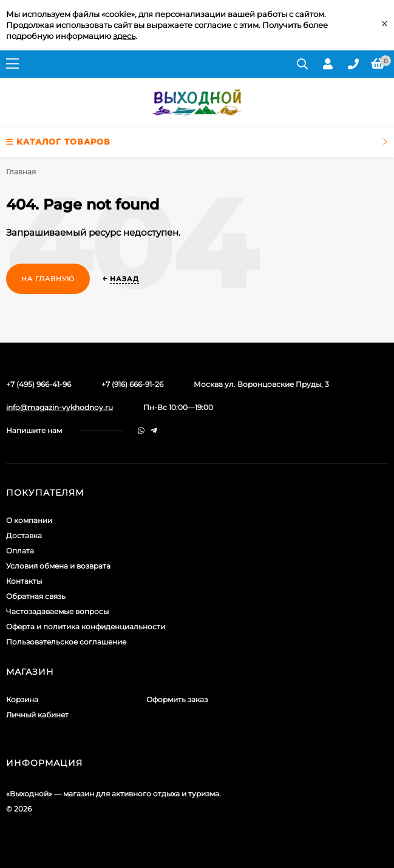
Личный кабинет (37, 715)
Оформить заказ (177, 699)
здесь (124, 36)
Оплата (20, 551)
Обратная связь (36, 596)
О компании (29, 520)
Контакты (24, 581)
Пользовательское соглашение (66, 642)
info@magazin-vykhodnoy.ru (59, 407)
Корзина (22, 699)
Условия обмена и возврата (58, 566)
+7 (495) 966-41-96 (39, 384)
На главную (48, 279)
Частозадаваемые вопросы (57, 611)
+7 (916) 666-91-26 (132, 384)
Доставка (24, 535)
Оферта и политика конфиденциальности (86, 627)
